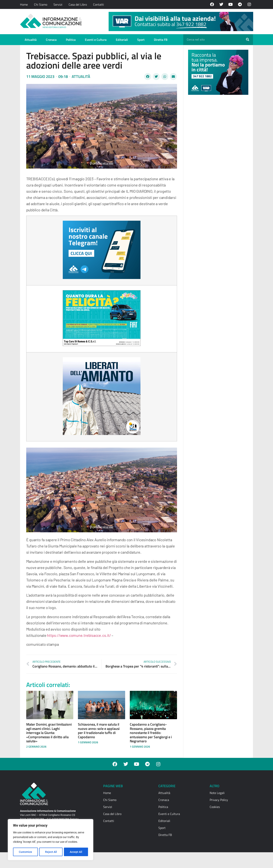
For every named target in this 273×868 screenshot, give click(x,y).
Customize (25, 852)
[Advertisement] (217, 158)
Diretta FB (161, 40)
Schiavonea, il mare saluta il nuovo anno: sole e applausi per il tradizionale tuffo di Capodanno (99, 731)
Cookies (215, 807)
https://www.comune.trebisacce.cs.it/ (79, 635)
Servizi (58, 4)
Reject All (51, 852)
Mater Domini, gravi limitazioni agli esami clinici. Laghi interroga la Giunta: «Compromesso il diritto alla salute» (49, 733)
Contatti (99, 4)
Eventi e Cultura (96, 40)
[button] (148, 77)
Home (24, 4)
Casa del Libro (78, 4)
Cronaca (51, 40)
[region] (51, 840)
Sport (141, 40)
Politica (71, 40)
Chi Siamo (41, 4)
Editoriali (122, 40)
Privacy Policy (219, 800)
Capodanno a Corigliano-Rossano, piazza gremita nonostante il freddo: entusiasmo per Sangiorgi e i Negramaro (151, 733)
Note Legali (217, 793)
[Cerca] (248, 40)
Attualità (31, 40)
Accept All (76, 852)
